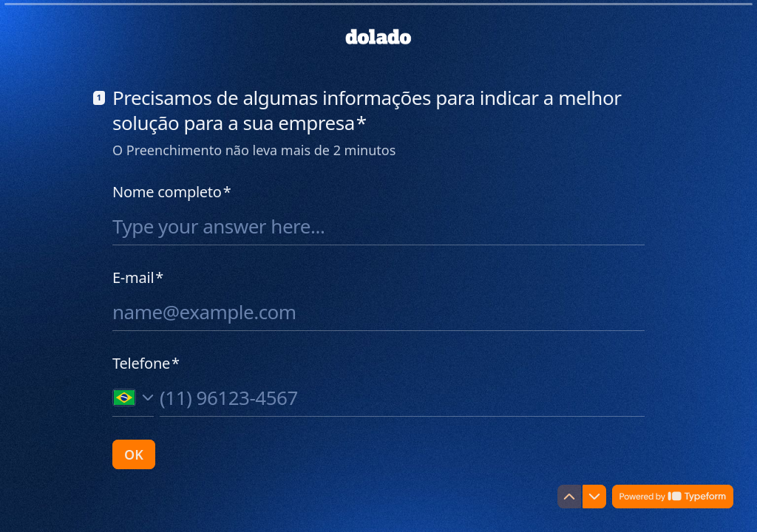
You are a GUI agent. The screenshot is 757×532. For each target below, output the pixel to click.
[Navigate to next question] (594, 497)
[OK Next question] (134, 454)
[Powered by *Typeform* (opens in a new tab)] (673, 497)
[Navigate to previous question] (569, 497)
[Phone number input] (402, 398)
